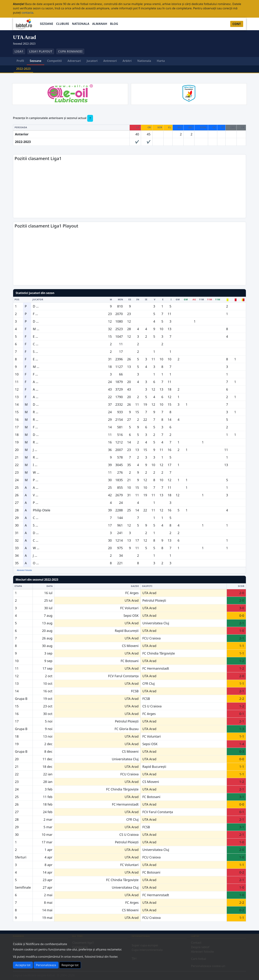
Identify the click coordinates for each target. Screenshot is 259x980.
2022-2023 (23, 69)
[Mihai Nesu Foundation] (189, 93)
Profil (20, 61)
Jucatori (92, 61)
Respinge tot (70, 965)
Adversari (74, 61)
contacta (28, 13)
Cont (237, 24)
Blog (114, 24)
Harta (161, 61)
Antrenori (110, 61)
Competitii (54, 61)
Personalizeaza (46, 965)
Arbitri (127, 61)
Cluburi (63, 24)
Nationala (81, 24)
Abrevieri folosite (24, 570)
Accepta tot (23, 965)
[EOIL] (70, 93)
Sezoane (47, 24)
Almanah (100, 24)
